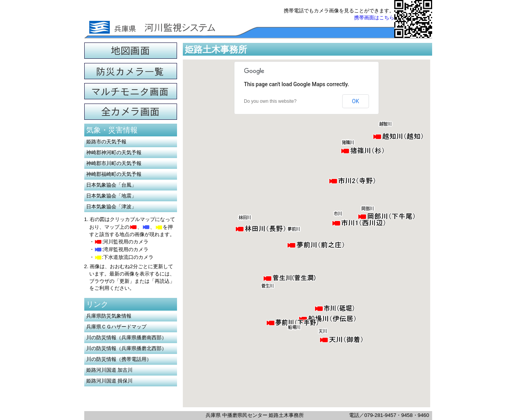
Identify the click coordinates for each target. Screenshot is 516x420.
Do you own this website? (270, 101)
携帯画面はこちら (374, 18)
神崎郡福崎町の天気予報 (114, 174)
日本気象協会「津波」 (111, 207)
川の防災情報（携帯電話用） (119, 359)
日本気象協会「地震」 (111, 196)
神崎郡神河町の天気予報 (114, 152)
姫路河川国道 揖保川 (110, 381)
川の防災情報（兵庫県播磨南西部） (126, 338)
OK (356, 101)
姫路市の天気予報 (106, 142)
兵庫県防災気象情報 (109, 316)
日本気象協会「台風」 (111, 185)
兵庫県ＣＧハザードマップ (116, 327)
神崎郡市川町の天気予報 (114, 163)
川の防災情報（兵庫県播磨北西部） (126, 348)
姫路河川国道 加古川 (110, 370)
